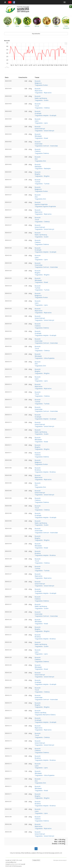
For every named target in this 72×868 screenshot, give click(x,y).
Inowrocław (39, 144)
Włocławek (38, 136)
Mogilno (38, 174)
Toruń (37, 106)
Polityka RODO (36, 860)
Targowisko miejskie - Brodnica (45, 472)
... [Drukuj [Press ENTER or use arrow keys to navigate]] (66, 43)
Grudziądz (38, 113)
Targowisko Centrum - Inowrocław (46, 146)
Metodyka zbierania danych (60, 860)
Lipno (37, 121)
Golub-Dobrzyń (40, 129)
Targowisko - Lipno (41, 123)
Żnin (36, 159)
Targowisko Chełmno (42, 153)
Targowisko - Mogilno (42, 176)
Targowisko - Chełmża (42, 108)
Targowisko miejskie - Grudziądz (45, 115)
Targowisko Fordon (41, 85)
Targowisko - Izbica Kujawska (45, 358)
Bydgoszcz (38, 83)
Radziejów (38, 167)
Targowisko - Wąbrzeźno (43, 93)
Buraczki (38, 81)
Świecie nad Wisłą (40, 713)
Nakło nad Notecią (41, 98)
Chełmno (38, 151)
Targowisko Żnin (40, 161)
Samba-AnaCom (15, 864)
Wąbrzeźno (39, 91)
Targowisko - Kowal (41, 138)
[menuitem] (66, 43)
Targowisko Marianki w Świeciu (45, 715)
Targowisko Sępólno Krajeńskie (45, 206)
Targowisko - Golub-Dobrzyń (44, 131)
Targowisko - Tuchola (42, 184)
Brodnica (38, 470)
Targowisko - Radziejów (43, 168)
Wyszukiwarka (36, 34)
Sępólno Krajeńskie (41, 204)
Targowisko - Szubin (42, 100)
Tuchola (37, 182)
